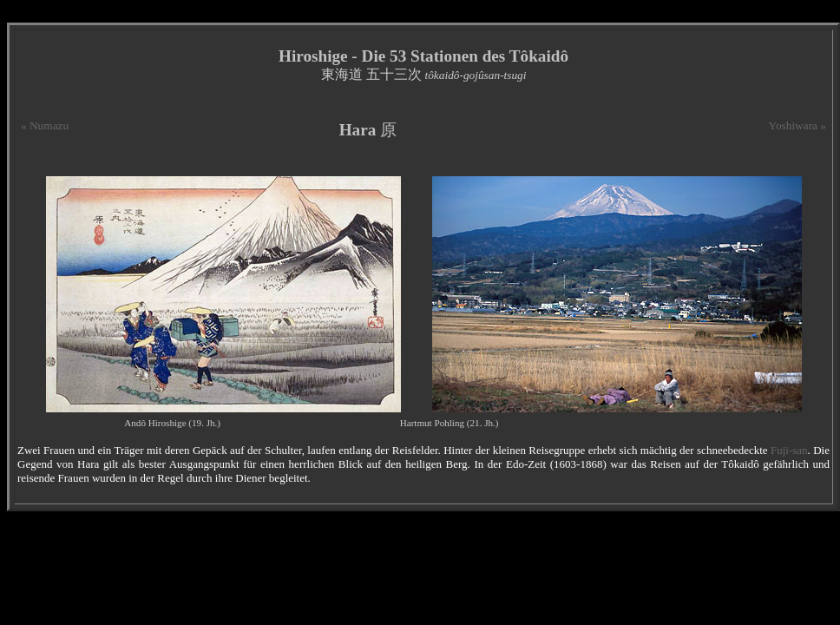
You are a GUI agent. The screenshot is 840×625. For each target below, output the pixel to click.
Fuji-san (789, 450)
